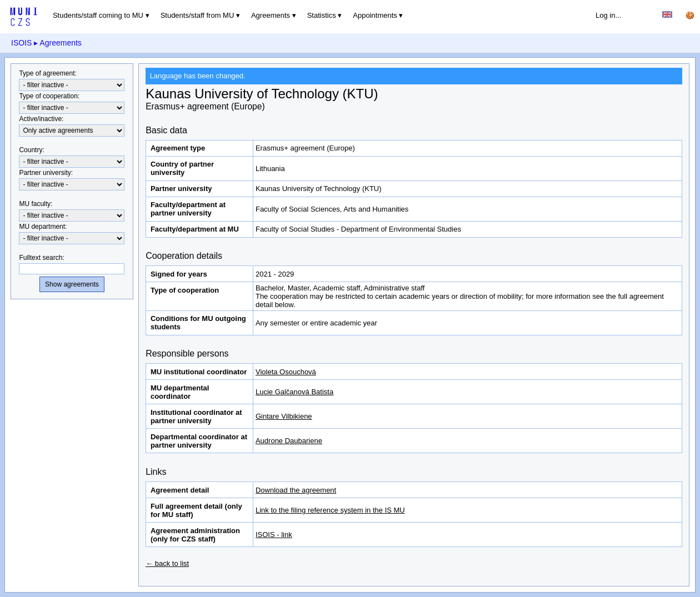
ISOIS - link (274, 535)
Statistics (322, 15)
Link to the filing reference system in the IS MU (330, 510)
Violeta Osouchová (286, 372)
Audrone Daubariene (289, 441)
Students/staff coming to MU (98, 15)
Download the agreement (296, 490)
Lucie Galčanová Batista (294, 392)
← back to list (167, 563)
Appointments (375, 15)
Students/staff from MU (197, 15)
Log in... (608, 15)
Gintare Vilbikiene (284, 416)
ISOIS (21, 43)
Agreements (271, 15)
